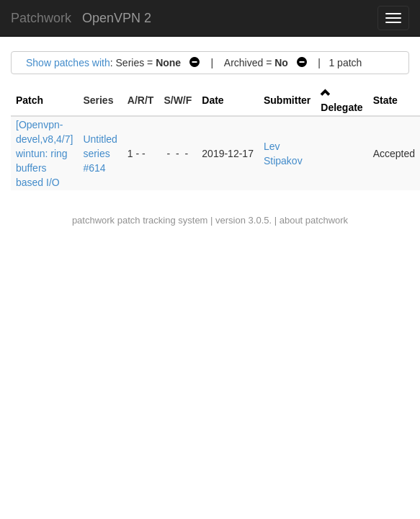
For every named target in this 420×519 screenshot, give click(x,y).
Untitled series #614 (100, 154)
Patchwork (41, 18)
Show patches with (68, 63)
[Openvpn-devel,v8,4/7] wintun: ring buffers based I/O (44, 154)
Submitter (287, 100)
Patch (30, 100)
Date (213, 100)
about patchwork (314, 220)
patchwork (93, 220)
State (385, 100)
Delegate (341, 107)
